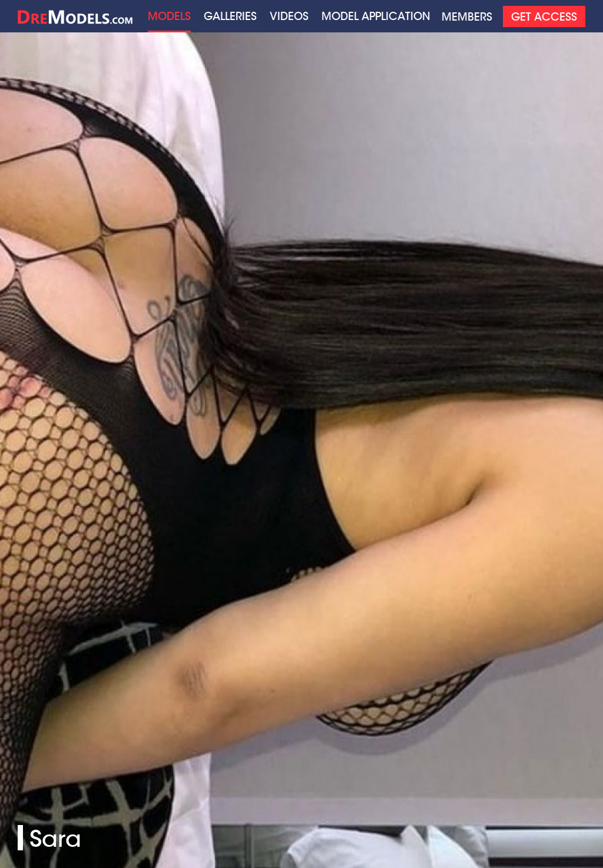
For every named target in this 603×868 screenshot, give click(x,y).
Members (467, 17)
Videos (289, 16)
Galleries (230, 16)
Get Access (544, 17)
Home (75, 16)
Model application (376, 16)
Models (169, 16)
